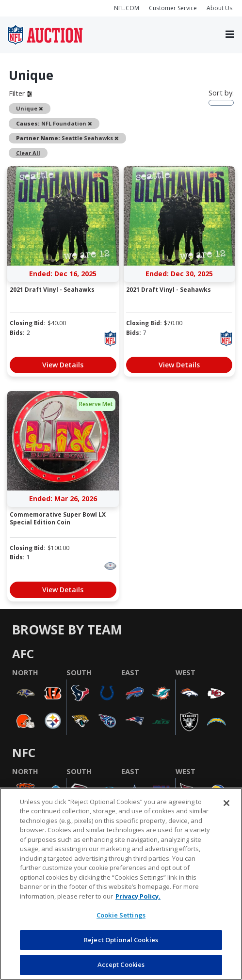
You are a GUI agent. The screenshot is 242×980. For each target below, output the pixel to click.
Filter (20, 93)
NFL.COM (127, 8)
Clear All (28, 153)
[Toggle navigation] (230, 35)
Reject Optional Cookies (121, 940)
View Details (63, 365)
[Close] (226, 803)
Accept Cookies (121, 964)
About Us (219, 8)
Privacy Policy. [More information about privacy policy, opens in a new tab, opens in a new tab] (138, 896)
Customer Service (173, 8)
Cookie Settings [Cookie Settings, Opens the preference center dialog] (121, 915)
